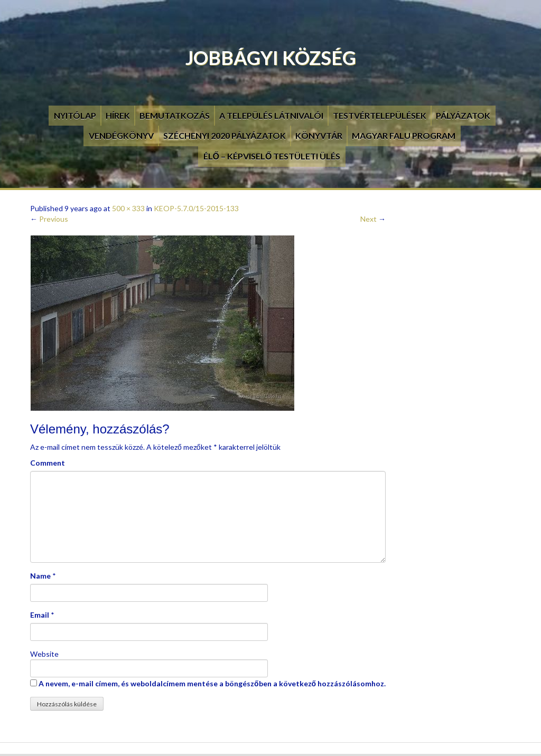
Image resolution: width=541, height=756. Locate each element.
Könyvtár (319, 135)
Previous (49, 219)
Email (40, 615)
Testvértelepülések (380, 115)
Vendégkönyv (121, 135)
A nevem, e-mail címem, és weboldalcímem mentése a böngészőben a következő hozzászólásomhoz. (212, 683)
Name (40, 576)
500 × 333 (128, 208)
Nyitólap (75, 115)
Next (373, 219)
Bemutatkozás (175, 115)
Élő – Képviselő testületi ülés (272, 156)
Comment (48, 463)
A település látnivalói (271, 115)
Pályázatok (463, 115)
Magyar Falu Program (404, 135)
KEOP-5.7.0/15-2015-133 (196, 208)
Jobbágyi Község (271, 58)
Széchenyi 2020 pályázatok (225, 135)
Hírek (118, 115)
